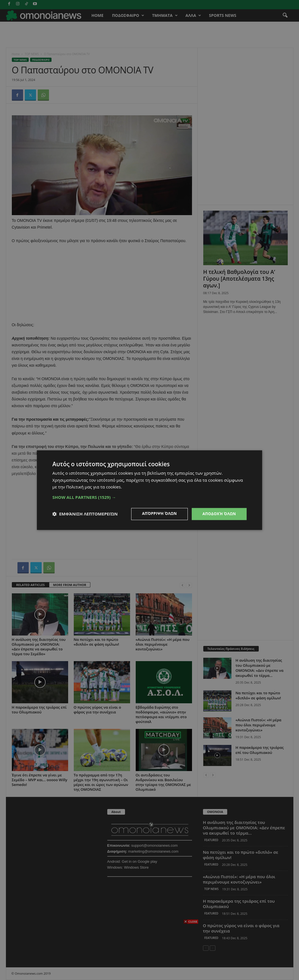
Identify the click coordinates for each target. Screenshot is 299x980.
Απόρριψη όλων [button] (157, 514)
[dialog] (149, 490)
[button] (149, 497)
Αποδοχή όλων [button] (218, 514)
